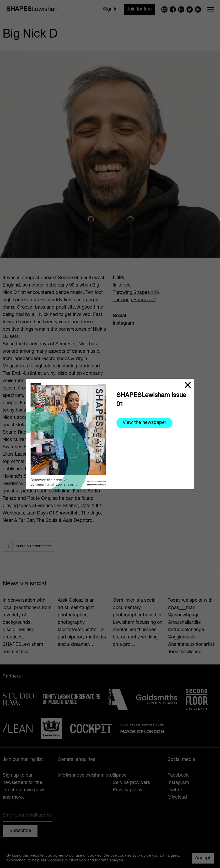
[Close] (188, 385)
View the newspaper (144, 423)
